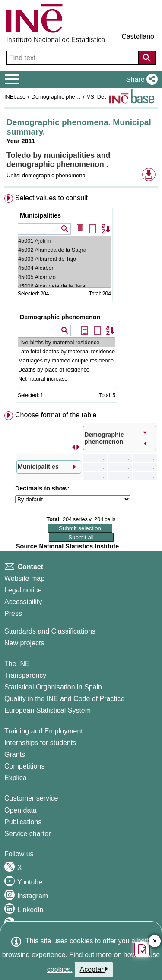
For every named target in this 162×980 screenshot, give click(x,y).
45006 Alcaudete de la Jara (64, 286)
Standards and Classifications (50, 631)
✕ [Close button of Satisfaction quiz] (155, 941)
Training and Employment (44, 731)
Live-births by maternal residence (67, 342)
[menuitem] (81, 300)
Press (13, 613)
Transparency (25, 675)
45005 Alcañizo (64, 277)
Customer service (31, 798)
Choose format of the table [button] (56, 415)
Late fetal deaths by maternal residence (67, 351)
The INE (17, 664)
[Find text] (73, 58)
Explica (16, 778)
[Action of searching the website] (147, 58)
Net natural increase (67, 379)
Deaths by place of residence (67, 370)
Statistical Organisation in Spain (53, 687)
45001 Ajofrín (64, 241)
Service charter (28, 834)
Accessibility (23, 602)
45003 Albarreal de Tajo (64, 259)
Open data (21, 810)
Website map (24, 578)
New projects (24, 643)
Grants (15, 754)
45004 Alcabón (64, 268)
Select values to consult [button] (51, 198)
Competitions (24, 766)
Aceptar (94, 969)
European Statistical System (48, 710)
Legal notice (23, 590)
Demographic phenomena (63, 97)
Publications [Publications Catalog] (23, 822)
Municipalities (40, 215)
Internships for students (40, 743)
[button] (140, 80)
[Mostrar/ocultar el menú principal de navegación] (12, 80)
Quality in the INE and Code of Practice (64, 699)
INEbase (15, 97)
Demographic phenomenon (60, 317)
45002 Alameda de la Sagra (64, 250)
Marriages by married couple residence (67, 360)
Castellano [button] (138, 37)
